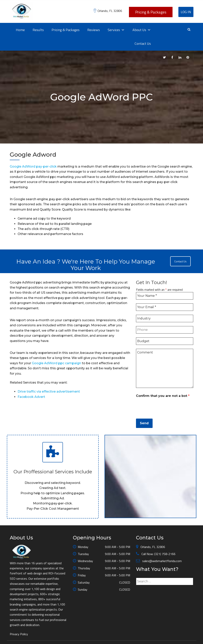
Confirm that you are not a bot (163, 396)
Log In (186, 12)
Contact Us (143, 44)
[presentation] (166, 407)
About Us (142, 30)
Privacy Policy (19, 634)
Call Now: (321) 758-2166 (158, 554)
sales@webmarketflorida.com (162, 561)
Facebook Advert (31, 397)
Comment (165, 368)
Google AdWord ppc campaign (56, 363)
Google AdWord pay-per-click (34, 166)
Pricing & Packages (151, 12)
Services (116, 30)
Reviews (94, 30)
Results (38, 30)
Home (20, 30)
